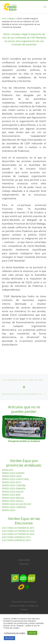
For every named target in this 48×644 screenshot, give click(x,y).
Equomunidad (24, 560)
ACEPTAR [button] (32, 633)
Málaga (11, 18)
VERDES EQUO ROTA (12, 482)
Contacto (24, 610)
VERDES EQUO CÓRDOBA (14, 485)
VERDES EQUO (9, 510)
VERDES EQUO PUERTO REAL (15, 479)
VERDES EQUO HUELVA (13, 492)
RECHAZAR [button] (9, 638)
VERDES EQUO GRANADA (14, 489)
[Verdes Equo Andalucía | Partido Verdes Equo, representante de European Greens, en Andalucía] (10, 6)
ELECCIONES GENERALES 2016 (16, 540)
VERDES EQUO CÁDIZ (12, 476)
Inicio (4, 18)
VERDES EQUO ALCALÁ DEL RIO (17, 504)
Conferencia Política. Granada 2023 (24, 606)
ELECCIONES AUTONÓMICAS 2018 (18, 531)
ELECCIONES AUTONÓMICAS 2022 (18, 534)
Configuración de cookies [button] (15, 633)
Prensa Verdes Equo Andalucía (24, 602)
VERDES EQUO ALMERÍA (13, 473)
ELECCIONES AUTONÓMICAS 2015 (18, 528)
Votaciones (24, 564)
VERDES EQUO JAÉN (11, 495)
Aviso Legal (24, 613)
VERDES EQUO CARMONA (14, 507)
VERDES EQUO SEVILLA (13, 501)
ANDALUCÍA (7, 470)
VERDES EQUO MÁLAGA (13, 498)
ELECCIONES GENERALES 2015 (16, 537)
